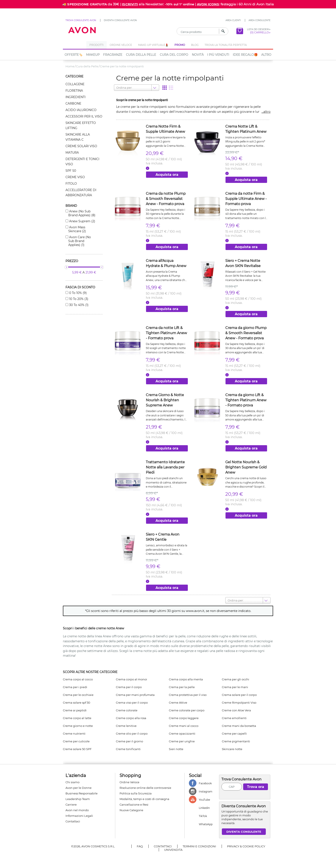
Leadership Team (78, 799)
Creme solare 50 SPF (77, 749)
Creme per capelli (234, 734)
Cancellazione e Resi (134, 805)
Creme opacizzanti (182, 734)
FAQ (140, 846)
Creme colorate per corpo (187, 710)
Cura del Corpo (174, 55)
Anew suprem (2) (82, 221)
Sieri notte (176, 749)
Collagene (75, 84)
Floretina (74, 91)
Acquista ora (167, 175)
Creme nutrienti (74, 734)
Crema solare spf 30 (77, 703)
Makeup (93, 55)
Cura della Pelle (141, 55)
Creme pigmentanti (236, 741)
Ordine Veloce (129, 782)
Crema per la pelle (182, 687)
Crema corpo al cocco (78, 679)
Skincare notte (232, 749)
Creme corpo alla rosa (131, 718)
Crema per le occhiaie (78, 695)
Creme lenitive (126, 726)
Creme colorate (127, 710)
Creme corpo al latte (77, 718)
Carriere (71, 805)
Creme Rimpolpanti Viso (239, 703)
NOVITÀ (198, 55)
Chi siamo (72, 782)
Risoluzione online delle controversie (145, 788)
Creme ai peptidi (75, 710)
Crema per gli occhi (236, 679)
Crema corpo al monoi (131, 679)
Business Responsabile (82, 793)
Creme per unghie (182, 741)
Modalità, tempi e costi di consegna (144, 799)
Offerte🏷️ (74, 55)
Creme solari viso (81, 146)
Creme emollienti (234, 718)
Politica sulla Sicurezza (136, 793)
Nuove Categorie (131, 810)
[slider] (66, 267)
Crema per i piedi (75, 687)
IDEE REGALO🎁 (245, 55)
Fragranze (113, 55)
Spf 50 (71, 171)
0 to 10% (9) (78, 293)
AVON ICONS (208, 4)
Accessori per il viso (84, 116)
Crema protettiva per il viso (188, 695)
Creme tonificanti (128, 749)
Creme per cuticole (76, 741)
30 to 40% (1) (78, 305)
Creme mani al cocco (184, 726)
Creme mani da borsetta (239, 726)
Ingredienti (75, 97)
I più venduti (218, 55)
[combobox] (117, 88)
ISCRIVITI (130, 4)
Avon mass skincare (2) (77, 229)
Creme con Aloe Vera (236, 710)
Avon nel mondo (77, 810)
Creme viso (75, 177)
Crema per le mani (235, 687)
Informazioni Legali (79, 816)
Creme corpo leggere (184, 718)
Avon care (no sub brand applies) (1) (80, 241)
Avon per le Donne (79, 788)
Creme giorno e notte (78, 726)
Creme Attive (178, 703)
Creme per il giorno (129, 741)
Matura (72, 153)
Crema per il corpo (129, 687)
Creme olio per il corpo (132, 734)
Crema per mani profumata (135, 695)
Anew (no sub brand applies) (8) (82, 213)
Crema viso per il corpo (132, 703)
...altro (266, 112)
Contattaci (73, 821)
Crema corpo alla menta (186, 679)
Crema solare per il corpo (239, 695)
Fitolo (71, 184)
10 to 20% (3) (78, 299)
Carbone (73, 103)
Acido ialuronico (81, 110)
